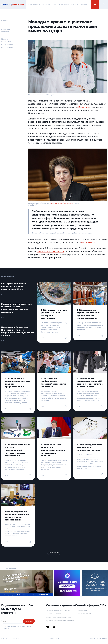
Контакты (83, 4)
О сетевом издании (54, 613)
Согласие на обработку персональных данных (18, 627)
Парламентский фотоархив (62, 203)
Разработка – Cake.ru (99, 638)
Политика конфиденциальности (59, 618)
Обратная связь (84, 613)
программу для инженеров (51, 251)
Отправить (29, 621)
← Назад (4, 20)
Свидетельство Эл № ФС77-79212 (59, 610)
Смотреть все (54, 552)
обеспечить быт (89, 243)
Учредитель (83, 610)
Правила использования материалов (61, 621)
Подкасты (74, 4)
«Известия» (83, 107)
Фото (55, 4)
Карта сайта (54, 638)
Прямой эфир (64, 4)
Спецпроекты (46, 4)
